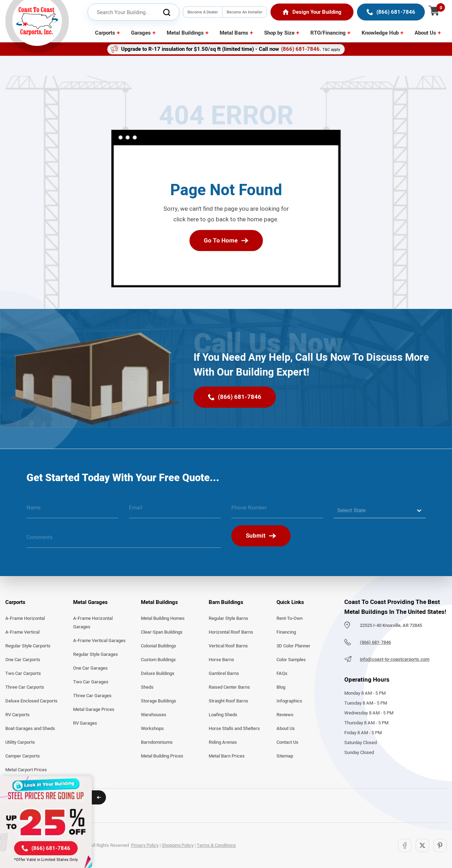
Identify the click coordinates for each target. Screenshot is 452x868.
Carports (105, 33)
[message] (124, 540)
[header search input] (133, 12)
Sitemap (285, 756)
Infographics (289, 701)
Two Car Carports (23, 674)
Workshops (152, 729)
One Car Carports (23, 660)
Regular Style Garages (96, 654)
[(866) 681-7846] (391, 12)
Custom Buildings (158, 660)
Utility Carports (20, 742)
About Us (425, 33)
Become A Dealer (203, 12)
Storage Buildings (159, 701)
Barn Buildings (226, 602)
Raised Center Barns (229, 687)
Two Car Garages (91, 682)
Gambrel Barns (224, 674)
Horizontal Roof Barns (231, 632)
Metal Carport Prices (26, 770)
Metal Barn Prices (227, 756)
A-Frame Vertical (22, 632)
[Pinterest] (440, 845)
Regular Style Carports (28, 646)
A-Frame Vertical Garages (99, 641)
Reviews (285, 715)
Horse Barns (221, 660)
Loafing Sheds (223, 715)
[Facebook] (405, 845)
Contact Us (287, 742)
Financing (286, 632)
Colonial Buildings (159, 646)
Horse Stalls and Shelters (234, 729)
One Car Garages (90, 668)
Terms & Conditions (216, 845)
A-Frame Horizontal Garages (93, 623)
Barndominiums (157, 742)
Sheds (147, 687)
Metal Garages (90, 602)
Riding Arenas (223, 742)
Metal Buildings (185, 33)
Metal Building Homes (163, 618)
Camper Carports (23, 756)
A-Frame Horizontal (25, 618)
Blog (281, 687)
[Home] (312, 12)
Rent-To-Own (290, 618)
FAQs (282, 674)
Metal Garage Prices (94, 710)
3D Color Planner (293, 646)
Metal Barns (234, 33)
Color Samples (291, 660)
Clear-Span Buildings (162, 632)
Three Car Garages (92, 696)
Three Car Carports (25, 687)
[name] (72, 510)
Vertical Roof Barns (228, 646)
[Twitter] (422, 845)
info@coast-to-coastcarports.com (395, 659)
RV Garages (85, 723)
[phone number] (277, 510)
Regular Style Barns (228, 618)
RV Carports (17, 715)
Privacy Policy (145, 845)
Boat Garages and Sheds (30, 729)
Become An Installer (245, 12)
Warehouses (154, 715)
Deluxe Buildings (158, 674)
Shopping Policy (178, 845)
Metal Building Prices (162, 756)
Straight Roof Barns (228, 701)
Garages (141, 33)
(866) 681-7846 (300, 49)
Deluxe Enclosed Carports (31, 701)
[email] (175, 510)
